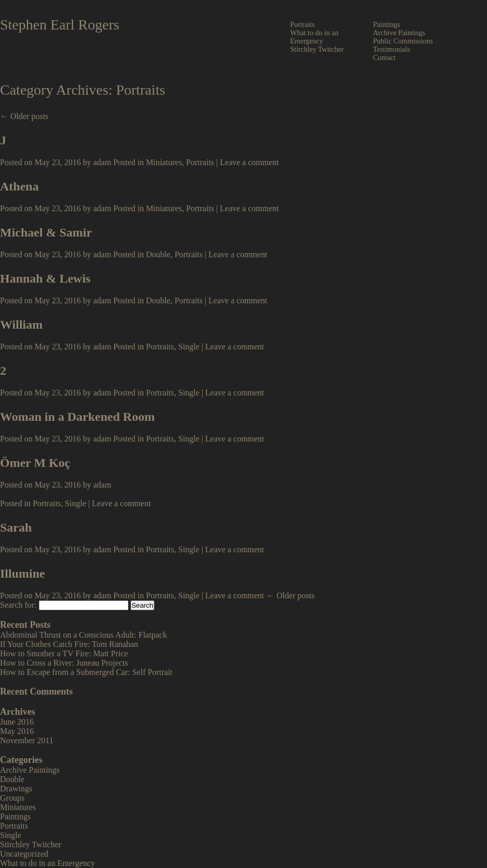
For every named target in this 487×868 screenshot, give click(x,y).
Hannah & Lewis (45, 278)
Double (158, 254)
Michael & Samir (46, 232)
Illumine (23, 573)
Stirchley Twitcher (317, 49)
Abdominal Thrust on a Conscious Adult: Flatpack (83, 635)
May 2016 (17, 731)
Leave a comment (250, 162)
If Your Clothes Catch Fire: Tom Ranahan (69, 644)
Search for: (18, 605)
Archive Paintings (399, 33)
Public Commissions (403, 41)
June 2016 (17, 722)
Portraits (302, 25)
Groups (12, 798)
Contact (384, 58)
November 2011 (27, 740)
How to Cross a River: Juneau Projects (64, 663)
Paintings (386, 25)
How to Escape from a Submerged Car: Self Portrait (86, 672)
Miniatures (164, 162)
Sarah (16, 527)
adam (102, 162)
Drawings (16, 789)
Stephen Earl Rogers (60, 25)
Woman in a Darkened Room (77, 417)
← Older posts (24, 116)
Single (189, 347)
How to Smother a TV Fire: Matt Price (64, 653)
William (21, 325)
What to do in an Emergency (314, 37)
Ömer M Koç (35, 463)
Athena (19, 186)
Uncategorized (24, 854)
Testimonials (391, 49)
